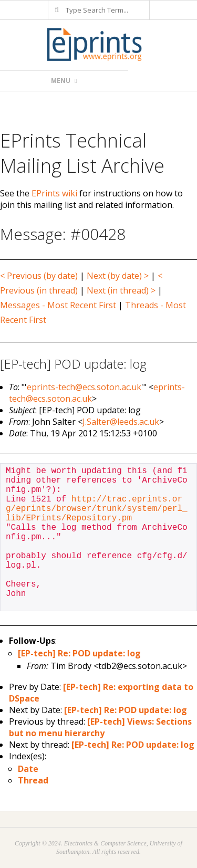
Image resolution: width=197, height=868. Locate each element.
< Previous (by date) (39, 276)
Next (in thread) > (121, 290)
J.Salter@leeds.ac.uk (121, 422)
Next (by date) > (118, 276)
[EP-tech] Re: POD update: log (79, 653)
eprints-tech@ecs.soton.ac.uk (84, 387)
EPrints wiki (54, 193)
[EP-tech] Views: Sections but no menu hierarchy (100, 727)
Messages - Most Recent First (58, 305)
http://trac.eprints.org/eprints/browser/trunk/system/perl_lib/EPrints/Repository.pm (97, 509)
